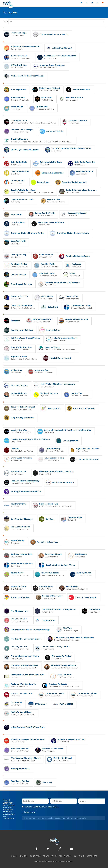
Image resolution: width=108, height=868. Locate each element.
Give (103, 3)
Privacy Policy (65, 818)
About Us (23, 856)
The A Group (70, 861)
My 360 (87, 3)
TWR (55, 861)
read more (53, 807)
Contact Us (35, 856)
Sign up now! (29, 812)
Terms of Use (77, 818)
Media (5, 22)
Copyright (79, 856)
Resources (92, 856)
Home (14, 856)
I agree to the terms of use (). (40, 807)
